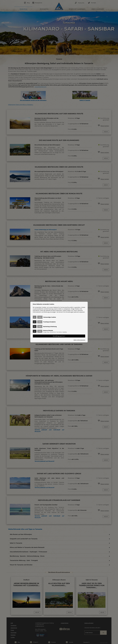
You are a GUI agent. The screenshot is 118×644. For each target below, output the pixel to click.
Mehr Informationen (79, 340)
